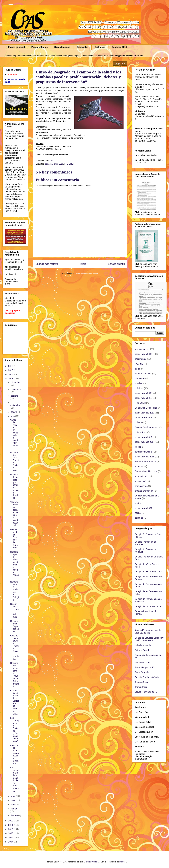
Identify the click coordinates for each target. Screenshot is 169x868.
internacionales (142, 476)
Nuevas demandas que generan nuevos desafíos (14, 486)
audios (138, 503)
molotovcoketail (92, 862)
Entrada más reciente (47, 264)
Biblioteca (100, 47)
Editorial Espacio (143, 645)
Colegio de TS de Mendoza (148, 606)
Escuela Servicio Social (146, 427)
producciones (141, 486)
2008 (11, 837)
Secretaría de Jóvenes (145, 462)
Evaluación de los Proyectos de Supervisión (14, 539)
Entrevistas (82, 47)
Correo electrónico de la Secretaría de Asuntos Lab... (15, 702)
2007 (11, 842)
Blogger (123, 862)
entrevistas (140, 432)
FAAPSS (139, 364)
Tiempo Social (141, 682)
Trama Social (141, 687)
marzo (14, 809)
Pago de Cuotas (39, 47)
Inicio (83, 264)
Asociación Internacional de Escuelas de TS (148, 632)
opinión (138, 422)
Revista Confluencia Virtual (148, 677)
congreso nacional (143, 452)
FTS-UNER (69, 164)
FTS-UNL (139, 466)
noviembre (16, 389)
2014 (11, 374)
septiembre (15, 405)
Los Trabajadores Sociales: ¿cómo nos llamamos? (14, 729)
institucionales (141, 349)
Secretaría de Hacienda (146, 471)
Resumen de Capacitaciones (15, 626)
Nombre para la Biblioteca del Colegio (15, 591)
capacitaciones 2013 (54, 164)
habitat (138, 513)
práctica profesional (144, 491)
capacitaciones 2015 (145, 457)
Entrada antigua (116, 264)
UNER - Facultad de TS (146, 692)
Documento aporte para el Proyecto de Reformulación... (15, 675)
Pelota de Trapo (142, 663)
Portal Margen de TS (145, 667)
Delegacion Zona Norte (146, 408)
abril (13, 805)
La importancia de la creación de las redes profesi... (14, 779)
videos (138, 447)
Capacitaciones (62, 47)
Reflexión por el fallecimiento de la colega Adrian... (15, 565)
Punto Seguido (142, 672)
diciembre (15, 382)
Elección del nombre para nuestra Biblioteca (15, 754)
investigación (141, 481)
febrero (14, 815)
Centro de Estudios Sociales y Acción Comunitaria (149, 639)
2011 (11, 825)
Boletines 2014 (119, 47)
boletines (139, 388)
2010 (11, 829)
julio (13, 416)
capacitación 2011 (143, 417)
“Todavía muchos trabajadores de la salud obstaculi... (14, 514)
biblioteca (139, 378)
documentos (141, 359)
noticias (138, 383)
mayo (14, 800)
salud (137, 369)
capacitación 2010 (143, 398)
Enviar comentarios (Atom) (87, 274)
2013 (11, 379)
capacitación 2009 (143, 354)
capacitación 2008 (143, 393)
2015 (11, 370)
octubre (14, 396)
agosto (14, 412)
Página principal (16, 47)
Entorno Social (142, 650)
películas (139, 518)
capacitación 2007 (143, 508)
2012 (11, 821)
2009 (11, 833)
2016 (11, 366)
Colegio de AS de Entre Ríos (148, 572)
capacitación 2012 (143, 437)
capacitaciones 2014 (145, 442)
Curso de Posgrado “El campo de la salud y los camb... (14, 434)
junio (13, 796)
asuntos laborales (143, 374)
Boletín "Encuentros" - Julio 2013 (14, 610)
